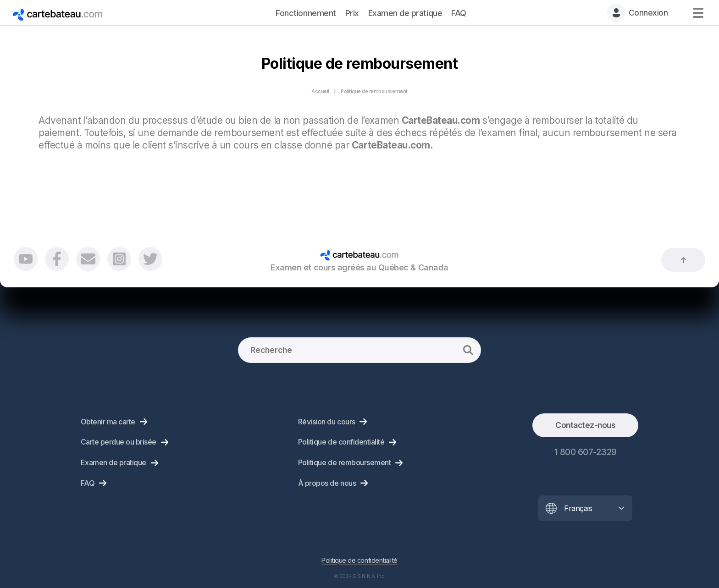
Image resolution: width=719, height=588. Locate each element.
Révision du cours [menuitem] (327, 422)
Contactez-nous (585, 425)
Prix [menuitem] (352, 13)
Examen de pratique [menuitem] (405, 13)
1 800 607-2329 (586, 452)
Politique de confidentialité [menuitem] (341, 442)
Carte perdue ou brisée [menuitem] (119, 442)
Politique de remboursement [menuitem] (345, 462)
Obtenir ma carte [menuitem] (108, 422)
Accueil (320, 91)
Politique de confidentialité (359, 560)
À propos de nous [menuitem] (327, 483)
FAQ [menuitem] (459, 13)
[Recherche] (359, 350)
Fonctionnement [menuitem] (306, 13)
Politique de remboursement (374, 91)
